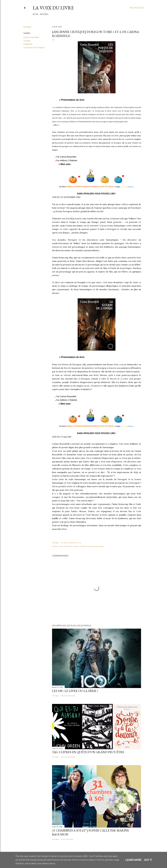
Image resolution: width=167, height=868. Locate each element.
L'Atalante (28, 44)
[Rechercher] (137, 8)
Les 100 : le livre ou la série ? (75, 691)
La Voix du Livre (53, 8)
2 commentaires (67, 839)
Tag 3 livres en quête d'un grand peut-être (88, 752)
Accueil (38, 14)
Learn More (134, 860)
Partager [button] (27, 27)
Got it (148, 860)
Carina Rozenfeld (31, 37)
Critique (27, 41)
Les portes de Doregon (34, 48)
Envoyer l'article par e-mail (71, 543)
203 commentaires (68, 757)
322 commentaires (68, 696)
